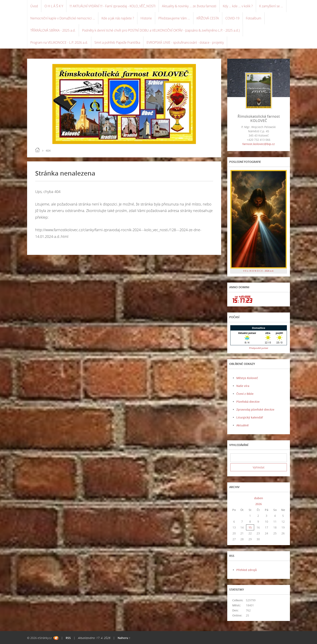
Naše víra (243, 386)
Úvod (34, 6)
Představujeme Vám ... (174, 18)
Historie (146, 18)
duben (259, 498)
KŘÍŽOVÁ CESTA (208, 18)
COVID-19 (232, 18)
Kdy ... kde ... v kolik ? (238, 6)
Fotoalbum (254, 18)
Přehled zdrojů (247, 570)
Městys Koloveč (247, 378)
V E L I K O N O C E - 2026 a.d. (259, 271)
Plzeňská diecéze (248, 402)
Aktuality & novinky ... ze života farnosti (189, 6)
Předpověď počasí (259, 348)
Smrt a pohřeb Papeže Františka (117, 42)
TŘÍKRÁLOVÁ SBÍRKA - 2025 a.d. (53, 30)
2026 (259, 504)
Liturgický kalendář (250, 417)
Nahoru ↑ (124, 638)
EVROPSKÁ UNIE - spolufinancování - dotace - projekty (185, 42)
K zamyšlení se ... (271, 6)
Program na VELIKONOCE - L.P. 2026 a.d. (59, 42)
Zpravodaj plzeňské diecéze (255, 409)
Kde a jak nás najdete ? (118, 18)
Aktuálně (243, 425)
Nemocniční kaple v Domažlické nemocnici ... (63, 18)
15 (250, 527)
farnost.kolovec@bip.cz (259, 144)
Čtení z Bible (245, 394)
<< (234, 498)
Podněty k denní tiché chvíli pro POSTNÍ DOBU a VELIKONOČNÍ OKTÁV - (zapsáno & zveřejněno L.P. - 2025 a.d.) (161, 30)
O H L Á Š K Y (54, 6)
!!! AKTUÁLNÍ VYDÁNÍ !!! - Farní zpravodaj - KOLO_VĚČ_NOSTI (113, 6)
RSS (68, 638)
